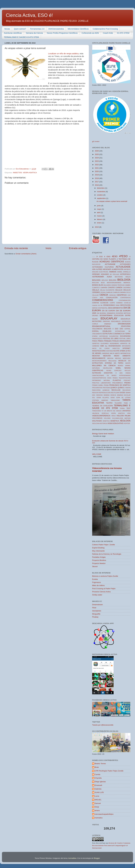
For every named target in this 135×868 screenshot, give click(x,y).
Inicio (48, 248)
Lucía (97, 796)
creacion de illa (97, 305)
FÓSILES (108, 341)
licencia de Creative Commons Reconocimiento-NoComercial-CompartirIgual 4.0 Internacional (111, 845)
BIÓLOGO (105, 280)
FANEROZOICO (97, 339)
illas (106, 346)
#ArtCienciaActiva (56, 29)
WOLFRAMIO (97, 421)
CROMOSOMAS (109, 305)
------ (94, 257)
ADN (94, 269)
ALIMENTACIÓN (117, 269)
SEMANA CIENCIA (110, 395)
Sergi (97, 807)
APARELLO (127, 272)
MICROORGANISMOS (99, 361)
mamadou (99, 818)
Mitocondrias (112, 361)
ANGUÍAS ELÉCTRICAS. (100, 272)
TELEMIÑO (118, 403)
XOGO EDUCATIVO (116, 423)
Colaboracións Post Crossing (105, 29)
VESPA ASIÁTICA (30, 173)
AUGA (109, 277)
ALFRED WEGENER (104, 269)
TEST (128, 408)
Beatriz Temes (100, 764)
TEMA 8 (127, 403)
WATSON (127, 418)
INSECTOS (17, 173)
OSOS (109, 378)
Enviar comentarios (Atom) (26, 254)
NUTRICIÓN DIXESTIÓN (102, 373)
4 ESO (107, 257)
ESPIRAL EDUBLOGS (102, 331)
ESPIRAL (127, 329)
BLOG (101, 285)
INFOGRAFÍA (126, 346)
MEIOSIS (118, 358)
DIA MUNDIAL (101, 313)
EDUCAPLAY (109, 318)
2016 (97, 185)
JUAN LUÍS (99, 792)
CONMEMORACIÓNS (103, 300)
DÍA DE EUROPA (108, 311)
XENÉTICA (115, 421)
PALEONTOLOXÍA (125, 378)
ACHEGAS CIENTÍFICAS (112, 262)
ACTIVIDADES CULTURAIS (103, 267)
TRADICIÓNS (97, 411)
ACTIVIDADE (110, 264)
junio (99, 206)
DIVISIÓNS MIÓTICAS (123, 313)
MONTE (128, 363)
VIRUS (114, 416)
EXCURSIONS (125, 336)
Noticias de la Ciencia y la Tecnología (107, 554)
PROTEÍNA (106, 388)
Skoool (95, 566)
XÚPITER (127, 423)
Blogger (97, 858)
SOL (94, 398)
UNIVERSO (126, 411)
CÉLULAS (127, 290)
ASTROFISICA (125, 274)
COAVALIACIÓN (112, 298)
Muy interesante (98, 551)
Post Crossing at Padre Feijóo (104, 589)
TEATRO (109, 403)
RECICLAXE (116, 390)
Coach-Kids (108, 33)
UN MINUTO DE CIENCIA (113, 411)
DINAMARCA (111, 313)
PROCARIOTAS (97, 388)
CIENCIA (104, 295)
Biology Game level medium (103, 434)
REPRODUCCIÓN (105, 393)
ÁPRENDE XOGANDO (100, 274)
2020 (97, 171)
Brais (97, 767)
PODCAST (127, 380)
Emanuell (98, 785)
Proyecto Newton (99, 563)
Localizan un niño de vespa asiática (63, 54)
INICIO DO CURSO (101, 348)
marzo (100, 216)
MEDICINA (96, 356)
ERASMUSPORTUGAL (101, 326)
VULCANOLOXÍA (117, 418)
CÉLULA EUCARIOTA (107, 290)
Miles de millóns (98, 585)
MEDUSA (110, 358)
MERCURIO (127, 358)
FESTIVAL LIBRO (125, 339)
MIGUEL (98, 800)
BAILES (128, 277)
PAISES (115, 378)
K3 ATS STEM (123, 33)
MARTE (117, 353)
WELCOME (97, 454)
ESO (121, 329)
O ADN (119, 373)
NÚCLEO (128, 370)
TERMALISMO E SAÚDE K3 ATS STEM (21, 37)
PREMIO (127, 383)
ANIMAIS (113, 272)
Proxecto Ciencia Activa (101, 592)
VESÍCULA (105, 413)
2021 (97, 168)
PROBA (106, 385)
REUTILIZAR (115, 393)
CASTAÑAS (127, 288)
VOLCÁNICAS (97, 418)
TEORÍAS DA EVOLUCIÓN (102, 406)
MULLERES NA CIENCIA (104, 365)
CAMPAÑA (104, 288)
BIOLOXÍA (124, 280)
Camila (97, 774)
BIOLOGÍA (96, 280)
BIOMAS (95, 285)
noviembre (101, 192)
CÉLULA (96, 290)
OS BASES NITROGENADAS (119, 375)
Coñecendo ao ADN (90, 33)
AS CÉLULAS (114, 274)
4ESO (115, 256)
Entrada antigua (78, 248)
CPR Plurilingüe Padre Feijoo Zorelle (109, 771)
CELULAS (119, 290)
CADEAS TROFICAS (118, 285)
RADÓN (128, 388)
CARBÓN (119, 288)
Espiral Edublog (98, 548)
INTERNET (126, 348)
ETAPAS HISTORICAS (100, 336)
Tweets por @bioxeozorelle (103, 725)
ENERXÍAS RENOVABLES (112, 321)
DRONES (95, 316)
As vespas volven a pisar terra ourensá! (112, 201)
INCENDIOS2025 (115, 346)
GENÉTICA (96, 343)
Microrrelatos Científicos (78, 29)
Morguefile (96, 614)
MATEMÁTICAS (125, 353)
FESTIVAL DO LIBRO (111, 339)
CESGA (103, 292)
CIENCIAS (112, 295)
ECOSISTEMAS (106, 315)
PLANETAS (117, 380)
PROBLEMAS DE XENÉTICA (120, 385)
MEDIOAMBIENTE (99, 358)
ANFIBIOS (127, 269)
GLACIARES (105, 343)
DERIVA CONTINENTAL (100, 308)
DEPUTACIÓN (125, 305)
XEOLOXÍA (125, 421)
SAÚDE (122, 393)
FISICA (95, 341)
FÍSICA (101, 341)
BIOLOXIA (113, 280)
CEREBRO (96, 292)
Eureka (95, 579)
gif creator (96, 141)
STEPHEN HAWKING (100, 400)
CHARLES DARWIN (119, 292)
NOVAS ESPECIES (114, 370)
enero (99, 223)
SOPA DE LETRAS (123, 398)
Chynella (98, 778)
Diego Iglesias (100, 782)
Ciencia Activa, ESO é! (29, 15)
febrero (100, 219)
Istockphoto (97, 611)
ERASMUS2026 (124, 324)
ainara (97, 810)
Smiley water (97, 595)
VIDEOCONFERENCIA (101, 416)
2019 (97, 175)
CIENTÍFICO (122, 295)
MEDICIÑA (107, 356)
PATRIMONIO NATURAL (101, 380)
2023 (97, 161)
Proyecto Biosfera (99, 560)
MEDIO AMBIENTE (122, 356)
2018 (97, 178)
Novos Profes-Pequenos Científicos (62, 33)
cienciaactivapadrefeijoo (104, 814)
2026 (97, 151)
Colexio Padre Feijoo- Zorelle (104, 545)
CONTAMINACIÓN (125, 300)
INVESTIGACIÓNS (99, 351)
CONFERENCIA (125, 298)
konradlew (72, 858)
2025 (97, 154)
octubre (100, 195)
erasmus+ (108, 324)
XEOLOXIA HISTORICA (100, 423)
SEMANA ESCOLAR (124, 395)
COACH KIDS (98, 298)
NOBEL (118, 368)
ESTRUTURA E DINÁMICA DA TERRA (117, 334)
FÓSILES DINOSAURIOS (121, 341)
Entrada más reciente (16, 248)
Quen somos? (20, 29)
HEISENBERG (114, 343)
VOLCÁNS (107, 418)
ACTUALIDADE (123, 267)
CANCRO (111, 288)
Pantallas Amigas (99, 557)
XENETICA (106, 421)
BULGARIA (107, 285)
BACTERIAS (119, 277)
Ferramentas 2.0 (37, 29)
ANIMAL (120, 272)
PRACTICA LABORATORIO (101, 383)
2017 (97, 182)
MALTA (112, 353)
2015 (97, 227)
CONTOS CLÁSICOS (100, 303)
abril (99, 212)
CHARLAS (109, 292)
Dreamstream (97, 605)
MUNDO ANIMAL (124, 366)
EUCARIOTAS (114, 336)
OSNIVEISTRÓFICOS (99, 378)
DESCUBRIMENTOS (115, 308)
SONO (113, 398)
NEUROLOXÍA (108, 368)
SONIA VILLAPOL (103, 398)
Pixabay (95, 617)
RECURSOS (126, 390)
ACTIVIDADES (125, 264)
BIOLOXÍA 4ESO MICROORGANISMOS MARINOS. (111, 283)
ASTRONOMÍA (98, 277)
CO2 (129, 295)
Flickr (94, 608)
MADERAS (106, 353)
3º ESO (100, 257)
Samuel (98, 803)
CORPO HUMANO (116, 303)
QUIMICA (114, 388)
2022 (97, 165)
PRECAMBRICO (117, 383)
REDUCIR (95, 393)
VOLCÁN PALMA (123, 416)
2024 (97, 158)
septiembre (102, 198)
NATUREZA (96, 368)
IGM (102, 346)
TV (102, 411)
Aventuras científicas (13, 33)
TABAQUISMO (115, 400)
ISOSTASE (109, 351)
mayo (99, 209)
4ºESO (123, 256)
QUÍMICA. (121, 388)
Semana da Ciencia (34, 33)
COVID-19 (127, 303)
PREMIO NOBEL (98, 385)
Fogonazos (97, 582)
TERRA (122, 408)
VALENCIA (96, 413)
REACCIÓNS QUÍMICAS (101, 390)
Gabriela (98, 789)
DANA (117, 305)
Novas (7, 29)
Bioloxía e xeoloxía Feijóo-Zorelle (105, 576)
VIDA (129, 413)
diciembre (101, 188)
